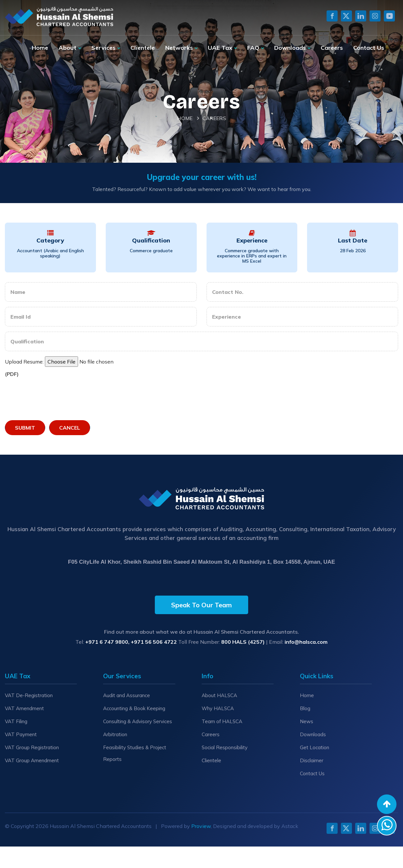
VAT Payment (21, 734)
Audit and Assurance (127, 695)
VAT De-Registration (29, 695)
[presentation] (54, 397)
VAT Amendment (24, 708)
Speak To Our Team (201, 605)
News (307, 721)
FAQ (253, 48)
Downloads (290, 48)
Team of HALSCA (222, 721)
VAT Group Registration (32, 747)
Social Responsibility (225, 747)
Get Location (315, 747)
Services (103, 48)
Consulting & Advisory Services (138, 721)
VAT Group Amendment (32, 760)
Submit (25, 428)
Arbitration (115, 734)
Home (40, 48)
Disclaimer (312, 760)
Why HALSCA (218, 708)
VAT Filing (16, 721)
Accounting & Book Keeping (134, 708)
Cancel (70, 428)
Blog (305, 708)
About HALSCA (219, 695)
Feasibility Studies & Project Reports (135, 753)
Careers (332, 48)
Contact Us (369, 48)
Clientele (143, 48)
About (67, 48)
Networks (179, 48)
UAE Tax (220, 48)
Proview (201, 826)
